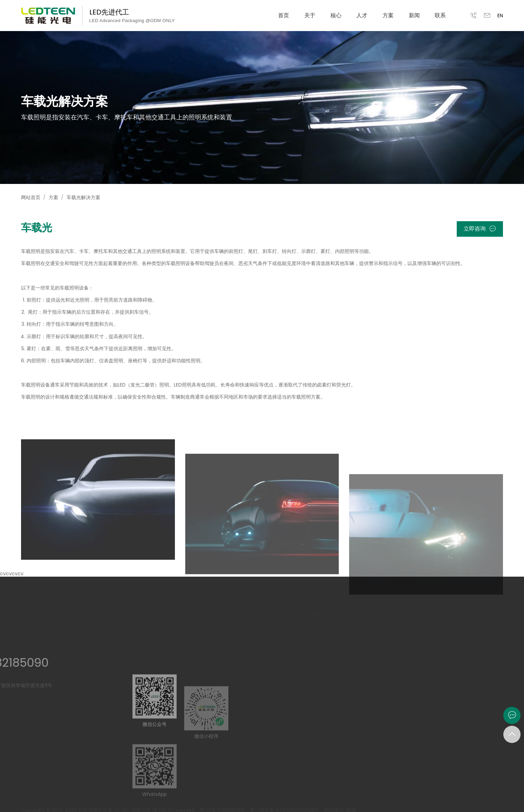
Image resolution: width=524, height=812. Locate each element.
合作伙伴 (310, 667)
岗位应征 (414, 644)
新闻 (414, 15)
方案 (388, 15)
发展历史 (310, 644)
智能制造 (360, 644)
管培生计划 (416, 632)
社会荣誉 (310, 655)
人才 (362, 15)
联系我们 (310, 679)
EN (500, 16)
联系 (440, 15)
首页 (284, 15)
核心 (336, 15)
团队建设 (414, 655)
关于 (310, 15)
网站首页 (31, 197)
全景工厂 (360, 667)
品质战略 (360, 655)
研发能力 (360, 632)
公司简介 (310, 632)
